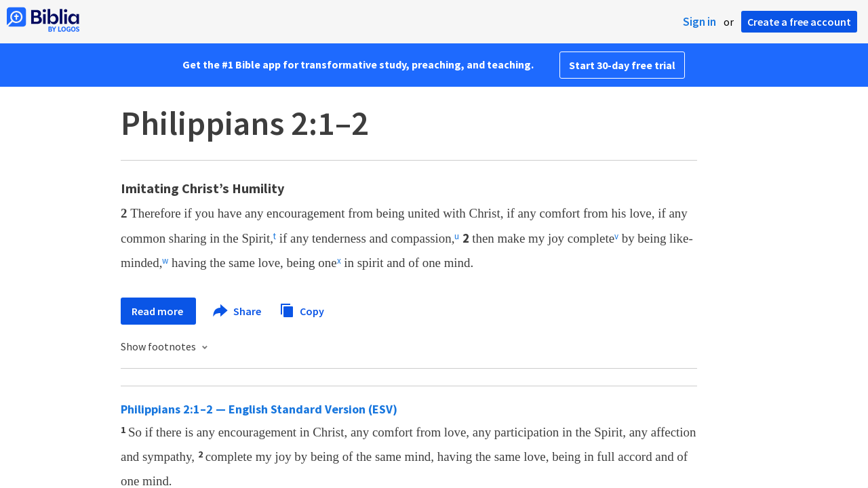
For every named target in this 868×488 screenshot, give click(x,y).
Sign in (699, 22)
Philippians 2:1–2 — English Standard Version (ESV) (259, 409)
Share (238, 311)
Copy (302, 309)
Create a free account (799, 22)
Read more (158, 311)
